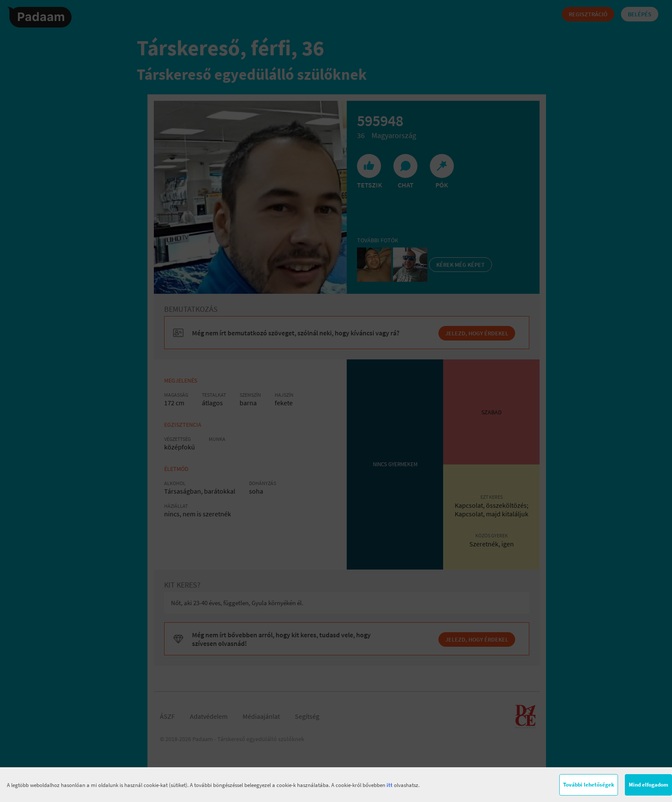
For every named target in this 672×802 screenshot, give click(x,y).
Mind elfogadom (648, 785)
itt (390, 785)
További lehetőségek (589, 785)
